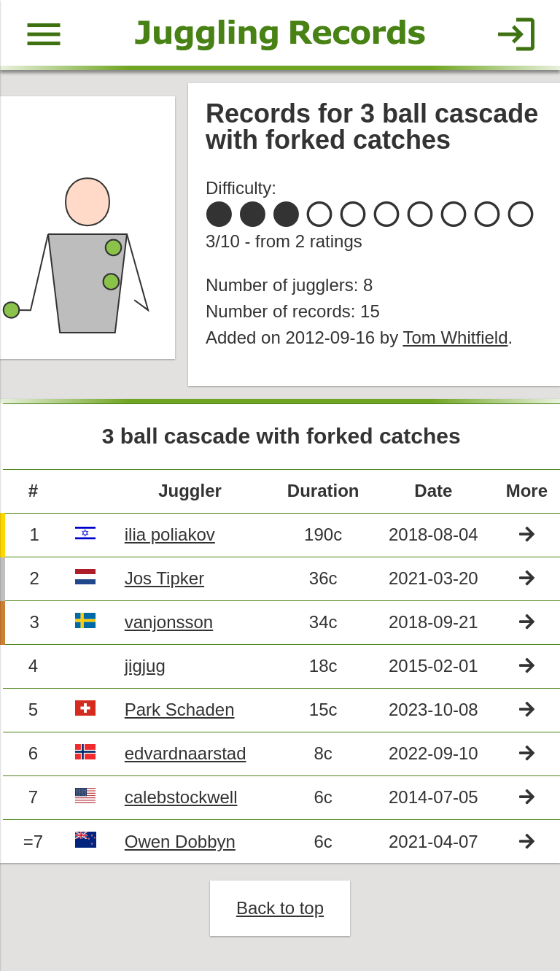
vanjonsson (169, 622)
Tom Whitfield (455, 337)
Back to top (280, 908)
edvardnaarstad (186, 753)
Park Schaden (180, 709)
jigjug (145, 666)
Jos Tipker (164, 578)
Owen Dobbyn (180, 842)
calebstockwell (181, 797)
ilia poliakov (170, 534)
